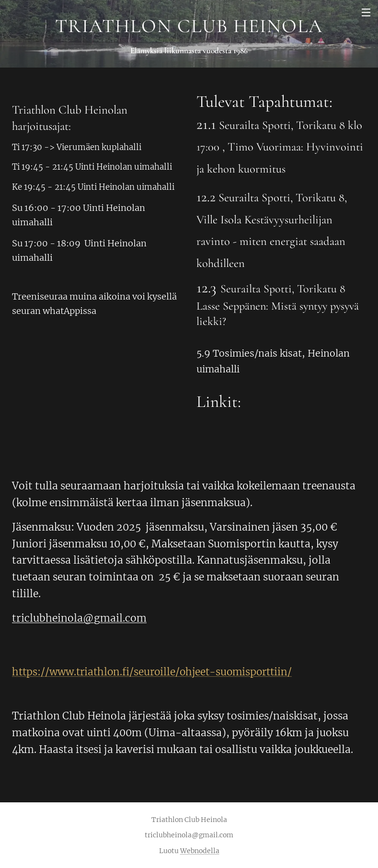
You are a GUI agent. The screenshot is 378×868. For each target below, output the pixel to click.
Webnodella (200, 851)
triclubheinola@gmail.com (79, 618)
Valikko (366, 12)
